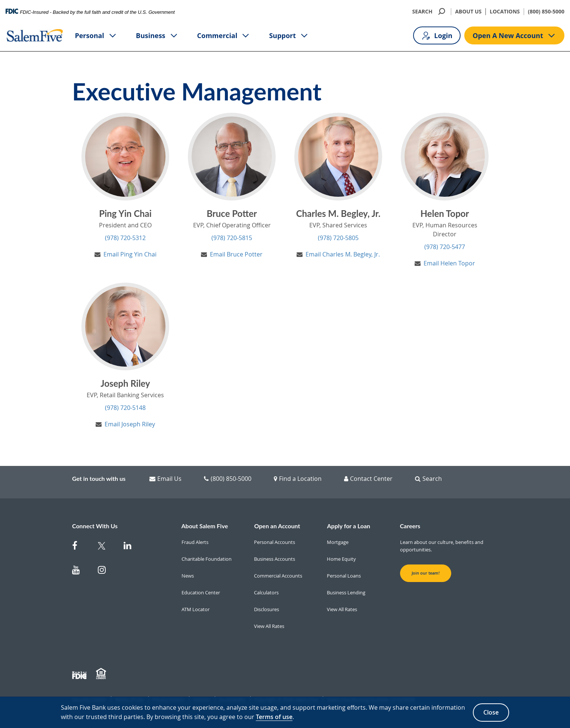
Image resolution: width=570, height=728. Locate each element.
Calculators (266, 592)
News (188, 576)
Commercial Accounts (278, 576)
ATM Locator (196, 609)
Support (289, 36)
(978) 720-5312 (125, 238)
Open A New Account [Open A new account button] (514, 36)
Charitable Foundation (207, 559)
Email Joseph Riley (130, 424)
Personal (96, 36)
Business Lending (346, 592)
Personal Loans (344, 576)
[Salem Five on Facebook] (80, 547)
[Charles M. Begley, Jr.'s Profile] (338, 157)
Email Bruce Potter (236, 254)
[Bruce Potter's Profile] (232, 157)
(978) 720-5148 (125, 408)
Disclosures (267, 609)
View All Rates (269, 626)
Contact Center (368, 479)
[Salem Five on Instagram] (106, 571)
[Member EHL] (102, 674)
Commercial (224, 36)
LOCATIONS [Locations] (505, 11)
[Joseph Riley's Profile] (125, 326)
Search (428, 479)
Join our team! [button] (426, 573)
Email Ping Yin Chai (130, 254)
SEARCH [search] (430, 11)
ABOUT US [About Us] (468, 11)
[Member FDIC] (80, 674)
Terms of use (274, 717)
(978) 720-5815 (232, 238)
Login (437, 36)
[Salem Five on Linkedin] (132, 547)
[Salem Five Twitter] (106, 547)
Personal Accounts (275, 542)
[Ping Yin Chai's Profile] (125, 157)
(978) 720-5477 (445, 247)
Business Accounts (275, 559)
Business (157, 36)
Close (491, 712)
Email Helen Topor (449, 263)
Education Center (201, 592)
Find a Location (298, 479)
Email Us (165, 479)
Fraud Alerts (195, 542)
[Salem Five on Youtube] (80, 571)
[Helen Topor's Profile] (445, 157)
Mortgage (338, 542)
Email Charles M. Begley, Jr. (343, 254)
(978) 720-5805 (338, 238)
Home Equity (341, 559)
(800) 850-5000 (546, 11)
